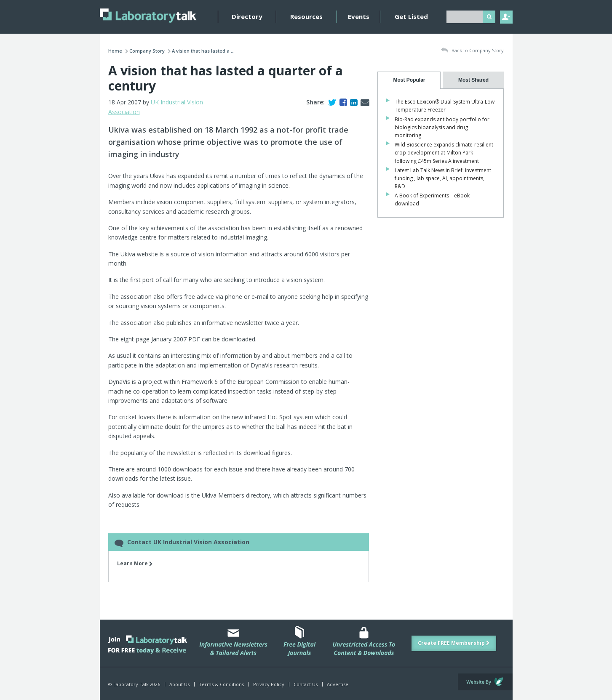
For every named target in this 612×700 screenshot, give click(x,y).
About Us (179, 684)
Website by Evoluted (485, 682)
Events (359, 16)
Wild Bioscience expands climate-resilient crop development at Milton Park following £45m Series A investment (444, 153)
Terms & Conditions (221, 684)
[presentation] (409, 80)
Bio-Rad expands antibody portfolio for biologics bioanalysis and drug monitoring (442, 127)
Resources (306, 16)
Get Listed (411, 16)
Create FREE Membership (454, 643)
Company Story (147, 51)
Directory (247, 16)
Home (115, 51)
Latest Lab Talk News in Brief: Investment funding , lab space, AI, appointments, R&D (443, 178)
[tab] (409, 80)
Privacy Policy (269, 684)
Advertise (338, 684)
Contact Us (306, 684)
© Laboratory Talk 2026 (134, 684)
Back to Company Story (472, 51)
